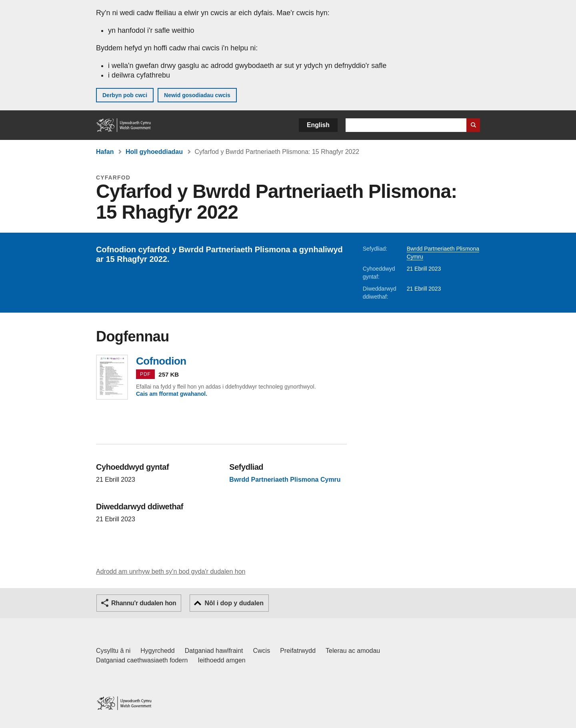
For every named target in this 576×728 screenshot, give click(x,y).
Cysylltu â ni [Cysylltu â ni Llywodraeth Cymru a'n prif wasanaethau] (113, 651)
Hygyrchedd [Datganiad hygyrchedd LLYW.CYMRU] (157, 651)
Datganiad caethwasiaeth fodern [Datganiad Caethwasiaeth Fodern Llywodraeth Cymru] (142, 660)
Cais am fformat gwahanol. (172, 394)
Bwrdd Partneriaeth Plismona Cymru (285, 480)
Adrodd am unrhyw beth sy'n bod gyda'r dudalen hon (171, 571)
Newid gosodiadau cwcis (197, 95)
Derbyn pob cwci (125, 95)
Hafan (105, 152)
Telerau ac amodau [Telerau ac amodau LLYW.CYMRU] (353, 651)
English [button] (318, 125)
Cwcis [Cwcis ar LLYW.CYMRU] (262, 651)
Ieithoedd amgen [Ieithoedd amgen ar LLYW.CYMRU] (222, 660)
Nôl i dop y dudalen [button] (234, 603)
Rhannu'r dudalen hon (144, 603)
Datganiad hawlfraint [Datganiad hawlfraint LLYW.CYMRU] (214, 651)
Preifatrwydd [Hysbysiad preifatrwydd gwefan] (298, 651)
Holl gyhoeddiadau (154, 152)
